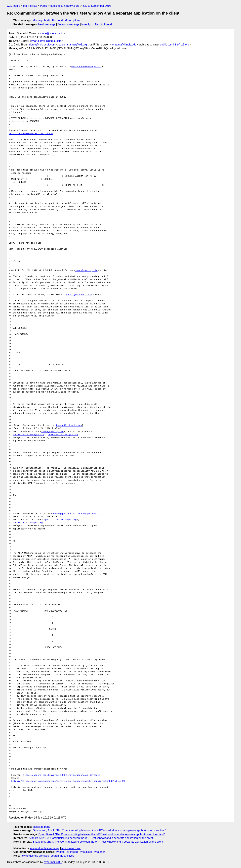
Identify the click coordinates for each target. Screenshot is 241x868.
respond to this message (45, 848)
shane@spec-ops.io (51, 33)
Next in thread (103, 24)
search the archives (63, 856)
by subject (86, 852)
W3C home (13, 6)
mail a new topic (71, 848)
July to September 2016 (97, 6)
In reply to (87, 24)
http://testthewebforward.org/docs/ (31, 134)
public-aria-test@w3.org (73, 45)
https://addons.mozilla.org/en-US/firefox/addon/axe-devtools (62, 775)
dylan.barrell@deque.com (46, 41)
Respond (57, 20)
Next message (47, 24)
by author (99, 852)
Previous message (68, 24)
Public (44, 6)
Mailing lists (30, 6)
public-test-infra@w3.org (65, 6)
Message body (41, 20)
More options (73, 20)
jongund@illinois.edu (124, 45)
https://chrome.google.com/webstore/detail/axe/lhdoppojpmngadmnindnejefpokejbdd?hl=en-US (68, 781)
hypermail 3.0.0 (53, 862)
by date (60, 852)
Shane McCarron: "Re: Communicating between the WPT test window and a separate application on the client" (98, 842)
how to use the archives (35, 856)
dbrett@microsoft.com (42, 45)
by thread (72, 852)
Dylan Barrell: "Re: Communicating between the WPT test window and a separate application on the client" (102, 834)
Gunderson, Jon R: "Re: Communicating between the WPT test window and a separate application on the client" (99, 830)
